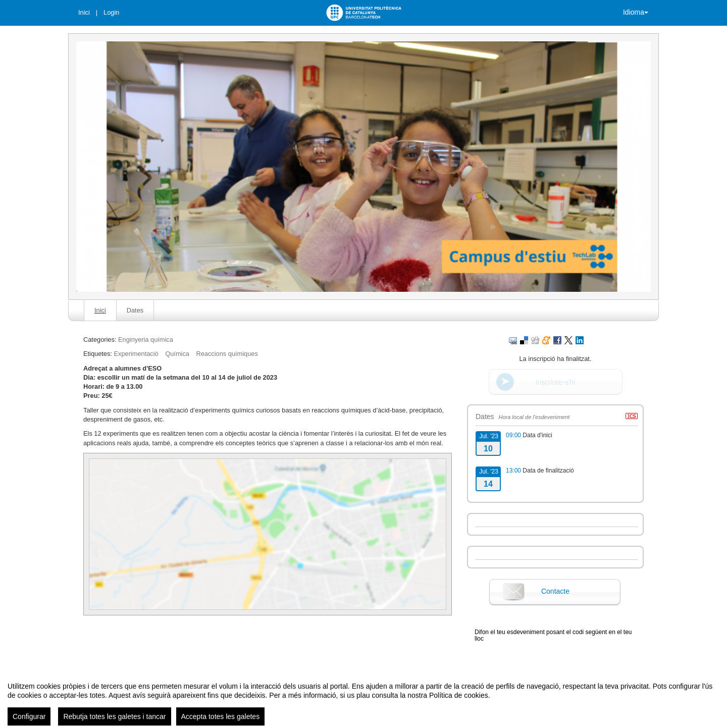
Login (111, 12)
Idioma (636, 12)
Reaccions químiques (227, 354)
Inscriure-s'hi (556, 382)
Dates (135, 310)
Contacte (555, 591)
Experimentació (136, 354)
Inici (84, 12)
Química (177, 354)
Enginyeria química (146, 340)
